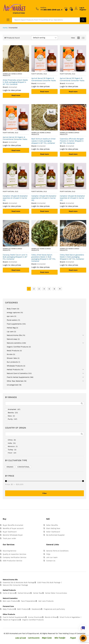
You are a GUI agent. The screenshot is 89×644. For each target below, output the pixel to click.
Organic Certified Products (17, 347)
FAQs (48, 554)
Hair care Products (46, 601)
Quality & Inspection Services (14, 554)
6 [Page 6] (54, 289)
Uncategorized (13, 385)
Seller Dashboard (53, 532)
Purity (10, 419)
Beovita (11, 413)
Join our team (52, 557)
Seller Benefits (52, 525)
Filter (45, 493)
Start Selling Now (53, 528)
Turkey (10, 450)
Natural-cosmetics (14, 343)
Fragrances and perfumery (54, 609)
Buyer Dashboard (10, 532)
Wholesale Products (15, 366)
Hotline (43, 8)
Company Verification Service (14, 557)
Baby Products (9, 609)
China (10, 440)
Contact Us (51, 561)
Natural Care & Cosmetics (17, 373)
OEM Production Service (12, 561)
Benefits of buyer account (13, 528)
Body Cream (12, 309)
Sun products (12, 362)
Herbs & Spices (9, 593)
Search (83, 20)
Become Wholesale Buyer (13, 535)
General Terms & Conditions (57, 551)
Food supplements (14, 324)
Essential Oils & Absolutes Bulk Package (19, 582)
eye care (10, 316)
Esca (10, 416)
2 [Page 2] (34, 289)
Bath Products (23, 609)
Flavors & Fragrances (11, 620)
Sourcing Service (9, 551)
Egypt (10, 453)
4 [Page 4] (44, 289)
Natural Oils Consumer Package (15, 585)
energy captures (13, 312)
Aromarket (12, 409)
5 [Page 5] (49, 289)
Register (83, 10)
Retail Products (13, 351)
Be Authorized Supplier (55, 535)
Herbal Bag (11, 328)
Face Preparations (28, 601)
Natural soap (12, 339)
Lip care (10, 332)
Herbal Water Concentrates (56, 593)
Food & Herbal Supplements (18, 377)
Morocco (11, 446)
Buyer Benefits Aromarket (13, 525)
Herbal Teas (38, 593)
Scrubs (10, 354)
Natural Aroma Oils (14, 335)
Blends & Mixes (51, 617)
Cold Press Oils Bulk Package (49, 582)
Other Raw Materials (15, 381)
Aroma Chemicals (35, 617)
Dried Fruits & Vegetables (70, 617)
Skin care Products (10, 601)
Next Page (60, 289)
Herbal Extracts (24, 593)
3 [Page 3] (39, 289)
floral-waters (12, 320)
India (10, 443)
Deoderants (36, 609)
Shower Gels (12, 358)
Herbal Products (13, 369)
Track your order (9, 538)
